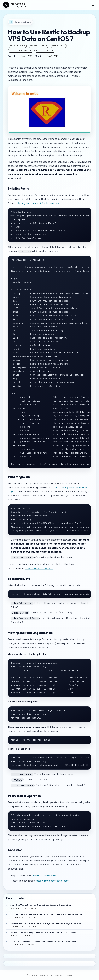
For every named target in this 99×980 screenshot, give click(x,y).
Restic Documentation (44, 875)
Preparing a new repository (39, 568)
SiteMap (69, 975)
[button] (93, 5)
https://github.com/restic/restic (52, 881)
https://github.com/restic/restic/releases (37, 203)
